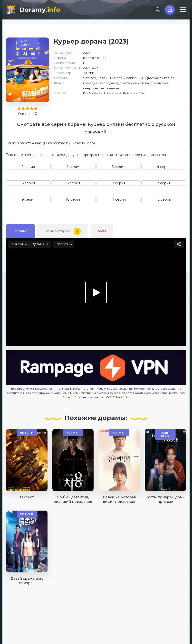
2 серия (73, 167)
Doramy (40, 10)
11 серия (119, 199)
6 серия (73, 183)
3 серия (119, 167)
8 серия (164, 183)
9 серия (29, 199)
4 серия (164, 167)
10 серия (73, 199)
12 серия (164, 199)
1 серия (28, 167)
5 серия (29, 183)
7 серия (119, 183)
